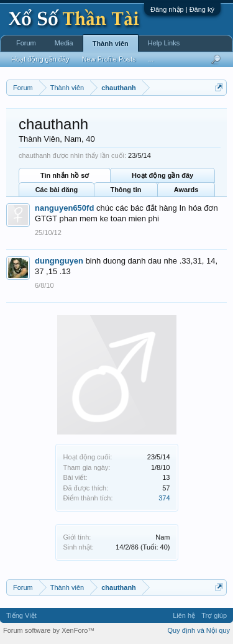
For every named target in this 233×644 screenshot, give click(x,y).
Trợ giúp (214, 615)
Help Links (164, 43)
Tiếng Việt (21, 615)
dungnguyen (59, 261)
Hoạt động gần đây (162, 175)
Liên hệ (184, 615)
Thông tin (126, 190)
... (151, 59)
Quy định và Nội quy (199, 630)
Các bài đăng (57, 190)
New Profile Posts (109, 59)
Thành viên (111, 44)
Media (64, 43)
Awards (186, 190)
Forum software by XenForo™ (49, 630)
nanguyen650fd (64, 208)
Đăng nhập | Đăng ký (182, 9)
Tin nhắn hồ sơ (65, 175)
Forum (26, 43)
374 (164, 498)
